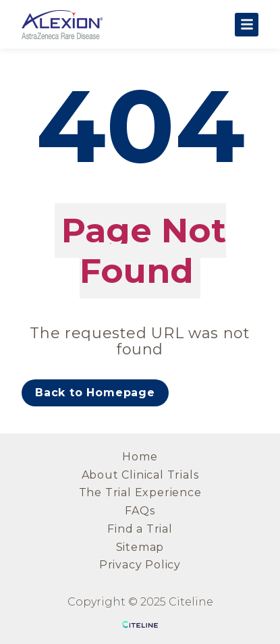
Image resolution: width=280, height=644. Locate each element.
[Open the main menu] (247, 25)
